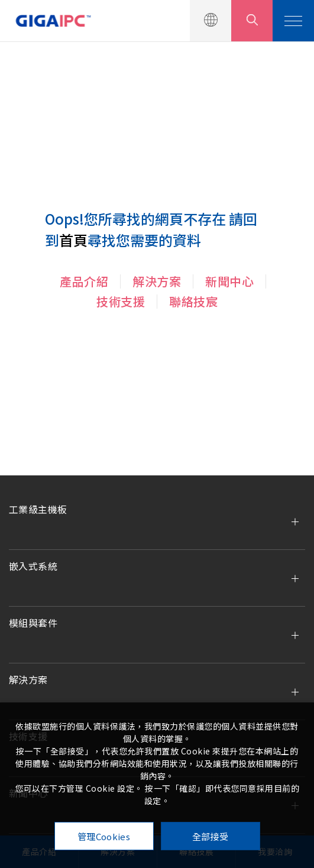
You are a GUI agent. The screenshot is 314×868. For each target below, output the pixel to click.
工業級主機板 (38, 509)
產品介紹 (84, 281)
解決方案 (157, 281)
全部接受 (210, 836)
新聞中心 (229, 281)
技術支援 (121, 301)
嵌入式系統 (33, 566)
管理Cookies (104, 836)
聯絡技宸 (193, 301)
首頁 (73, 240)
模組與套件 (33, 623)
